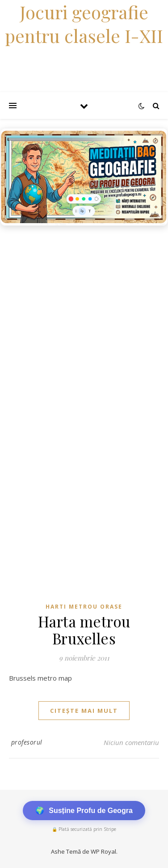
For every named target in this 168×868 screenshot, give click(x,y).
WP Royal (103, 851)
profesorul (27, 742)
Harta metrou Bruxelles (84, 630)
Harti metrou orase (84, 607)
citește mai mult (84, 711)
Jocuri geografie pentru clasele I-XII (84, 24)
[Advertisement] (84, 319)
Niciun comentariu (131, 742)
